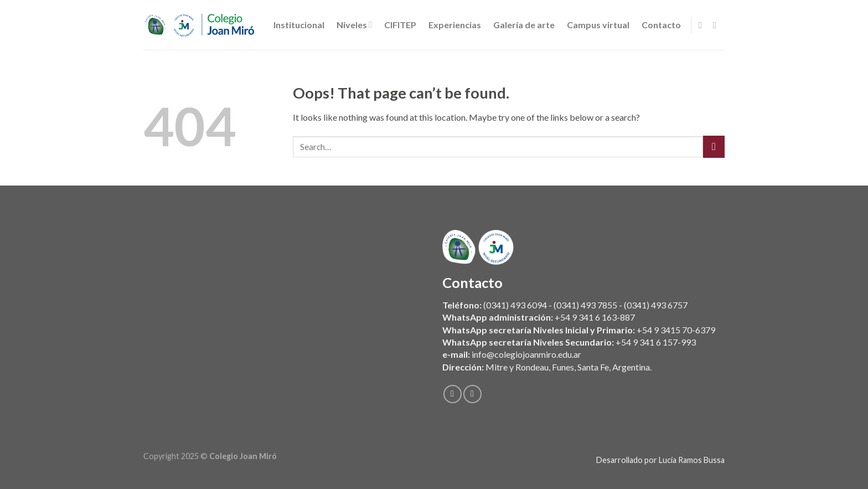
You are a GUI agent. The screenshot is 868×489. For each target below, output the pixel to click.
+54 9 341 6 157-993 (656, 342)
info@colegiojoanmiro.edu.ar (526, 355)
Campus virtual (598, 25)
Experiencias (455, 25)
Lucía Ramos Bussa (692, 460)
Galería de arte (524, 25)
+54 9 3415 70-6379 (676, 330)
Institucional (299, 25)
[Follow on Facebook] (703, 25)
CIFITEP (400, 25)
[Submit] (714, 146)
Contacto (661, 25)
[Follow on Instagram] (717, 25)
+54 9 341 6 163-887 (595, 318)
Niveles (354, 25)
